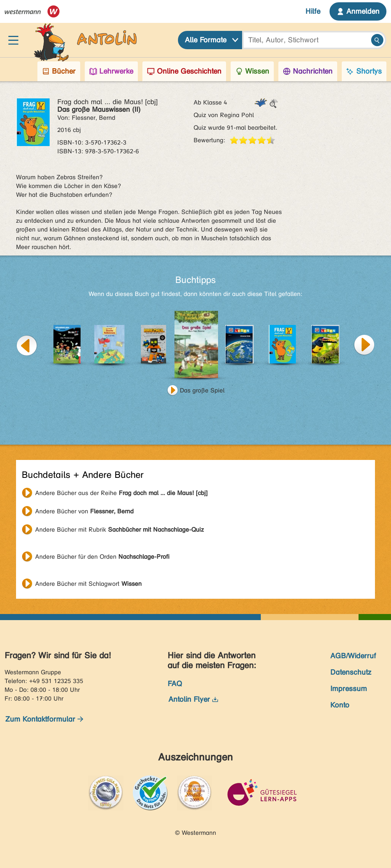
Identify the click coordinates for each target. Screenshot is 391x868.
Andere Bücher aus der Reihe (121, 493)
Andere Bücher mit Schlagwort (88, 584)
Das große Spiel (202, 390)
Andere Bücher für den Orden (102, 557)
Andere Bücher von (84, 511)
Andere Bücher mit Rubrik (120, 530)
